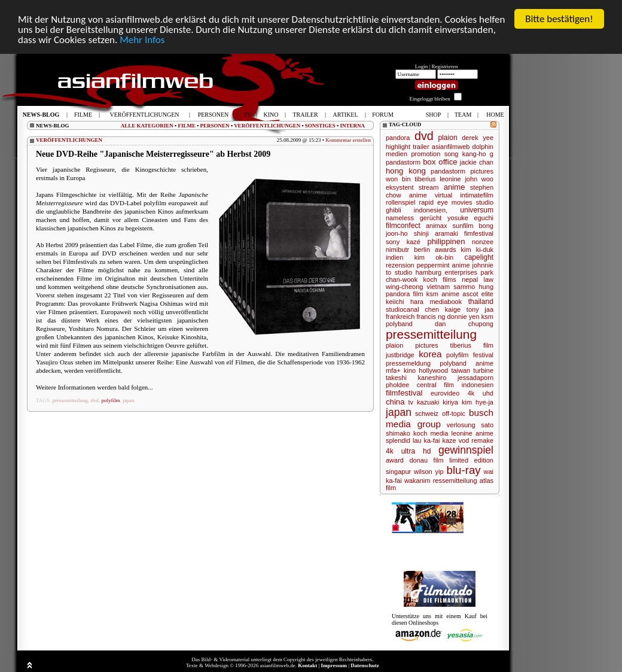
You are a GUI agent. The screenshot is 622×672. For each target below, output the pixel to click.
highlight (398, 147)
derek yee (478, 138)
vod (464, 440)
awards (445, 250)
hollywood (433, 370)
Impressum (334, 665)
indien (394, 257)
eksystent (400, 187)
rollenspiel (401, 202)
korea (430, 354)
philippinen (446, 241)
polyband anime (466, 363)
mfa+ (393, 370)
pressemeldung (408, 363)
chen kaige (443, 309)
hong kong (406, 171)
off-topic (454, 413)
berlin (422, 250)
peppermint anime (443, 265)
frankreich (400, 317)
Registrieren (445, 66)
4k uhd (481, 393)
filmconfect (403, 226)
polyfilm (111, 400)
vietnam (439, 287)
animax (436, 226)
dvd (95, 400)
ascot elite (478, 294)
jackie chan (477, 162)
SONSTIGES (320, 125)
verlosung (461, 425)
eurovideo (445, 393)
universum (477, 210)
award (395, 460)
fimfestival (479, 233)
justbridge (400, 355)
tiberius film (472, 345)
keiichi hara (405, 302)
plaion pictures (412, 345)
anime (455, 187)
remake (482, 440)
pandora (398, 138)
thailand (481, 302)
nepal (470, 279)
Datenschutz (365, 665)
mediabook (446, 302)
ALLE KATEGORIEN (147, 125)
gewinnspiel (466, 450)
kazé (414, 242)
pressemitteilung (71, 400)
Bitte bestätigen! (559, 19)
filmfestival (404, 393)
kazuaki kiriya (437, 402)
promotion (426, 154)
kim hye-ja (478, 402)
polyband (399, 324)
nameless (400, 218)
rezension (400, 265)
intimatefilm (477, 195)
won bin (398, 179)
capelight (479, 257)
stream (429, 187)
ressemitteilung (455, 481)
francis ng (431, 317)
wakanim (417, 481)
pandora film (405, 294)
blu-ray (464, 470)
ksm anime (443, 294)
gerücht (431, 218)
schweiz (427, 413)
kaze (449, 440)
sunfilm (463, 226)
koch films (440, 279)
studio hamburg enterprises (436, 272)
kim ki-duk (477, 250)
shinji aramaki (436, 233)
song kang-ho (465, 154)
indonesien (478, 385)
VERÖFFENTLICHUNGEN (267, 125)
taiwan (461, 370)
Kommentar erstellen (348, 140)
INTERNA (352, 125)
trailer (421, 147)
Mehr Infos (142, 39)
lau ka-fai (426, 440)
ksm (487, 317)
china (395, 402)
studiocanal (403, 309)
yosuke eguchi (470, 218)
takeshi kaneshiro (416, 378)
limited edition (471, 460)
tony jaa (480, 309)
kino (410, 370)
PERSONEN (215, 125)
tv (411, 402)
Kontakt (307, 665)
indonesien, (431, 210)
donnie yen (464, 317)
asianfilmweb (451, 147)
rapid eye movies (446, 202)
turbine (483, 370)
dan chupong (464, 324)
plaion (447, 138)
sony (393, 242)
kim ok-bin (434, 257)
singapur (398, 472)
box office (440, 162)
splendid (398, 440)
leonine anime (472, 433)
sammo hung (473, 287)
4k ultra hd (408, 451)
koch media (431, 433)
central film (436, 385)
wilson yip (429, 472)
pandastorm (403, 162)
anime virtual (431, 195)
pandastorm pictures (462, 171)
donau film (427, 460)
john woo (479, 179)
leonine (450, 179)
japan (129, 400)
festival (483, 355)
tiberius (425, 179)
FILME (187, 125)
